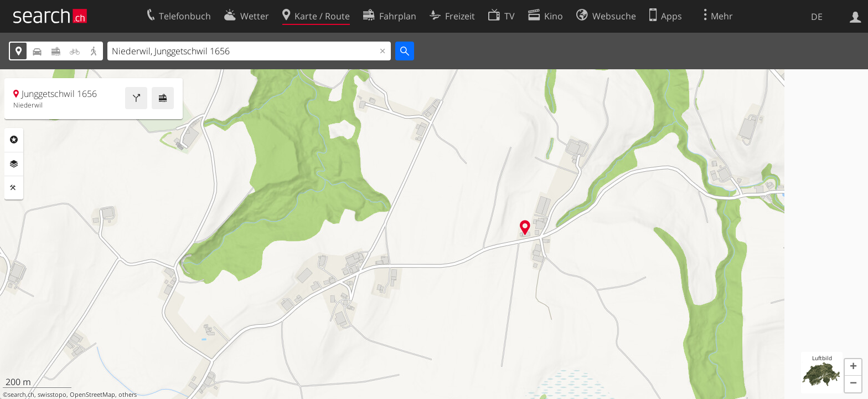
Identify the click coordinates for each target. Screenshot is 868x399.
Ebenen (14, 164)
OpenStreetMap (92, 395)
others (128, 395)
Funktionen (14, 188)
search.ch (21, 395)
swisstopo (52, 395)
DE (817, 17)
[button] (853, 367)
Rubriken (14, 140)
